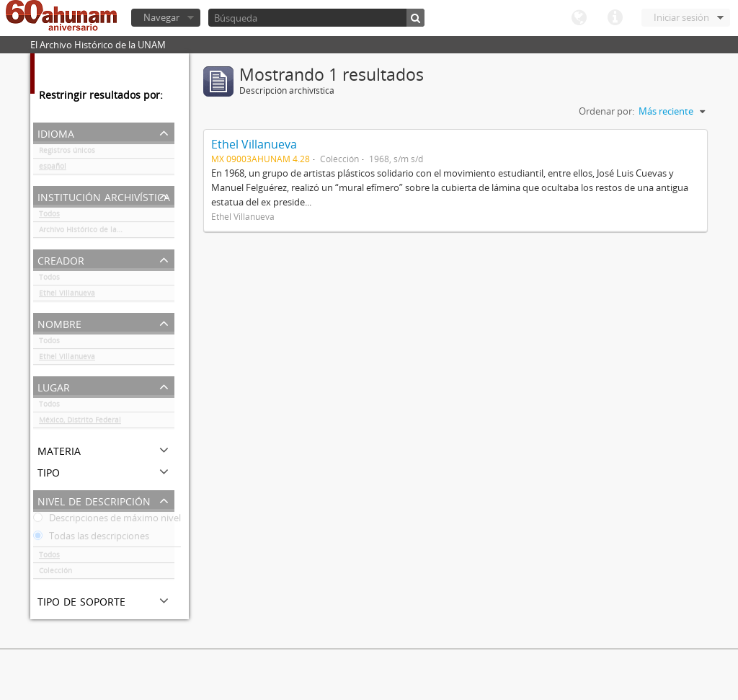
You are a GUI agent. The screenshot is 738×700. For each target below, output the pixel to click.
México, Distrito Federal (80, 422)
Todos (49, 216)
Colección (55, 573)
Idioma (579, 18)
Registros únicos (67, 153)
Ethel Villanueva (67, 296)
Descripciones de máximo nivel (107, 520)
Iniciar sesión (681, 17)
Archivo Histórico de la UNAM (90, 232)
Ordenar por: (606, 111)
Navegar (161, 17)
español (53, 169)
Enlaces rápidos (615, 18)
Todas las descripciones (91, 539)
